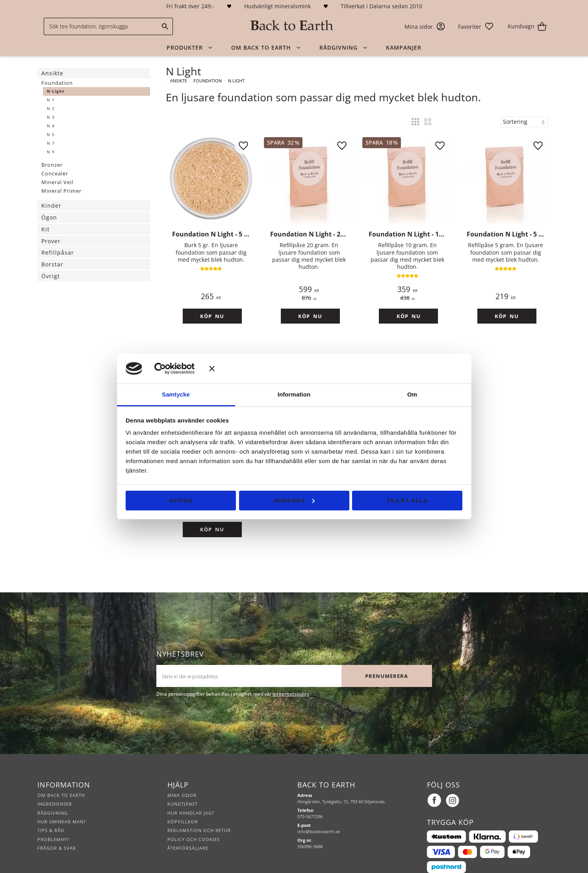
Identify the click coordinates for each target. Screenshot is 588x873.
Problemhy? (53, 820)
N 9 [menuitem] (51, 152)
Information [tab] (294, 394)
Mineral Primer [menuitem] (61, 191)
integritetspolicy (291, 675)
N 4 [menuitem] (51, 126)
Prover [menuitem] (51, 241)
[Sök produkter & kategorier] (109, 26)
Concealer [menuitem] (55, 173)
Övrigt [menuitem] (51, 276)
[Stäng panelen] (336, 369)
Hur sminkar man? (62, 803)
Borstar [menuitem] (52, 264)
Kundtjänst (183, 785)
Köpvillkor (183, 803)
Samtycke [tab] (176, 394)
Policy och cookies (194, 820)
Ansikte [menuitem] (52, 73)
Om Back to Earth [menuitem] (261, 47)
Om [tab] (412, 394)
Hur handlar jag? (191, 794)
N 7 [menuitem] (51, 143)
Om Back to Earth (61, 776)
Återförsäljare (188, 829)
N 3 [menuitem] (51, 117)
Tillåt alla (407, 500)
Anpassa (294, 500)
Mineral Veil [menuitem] (57, 182)
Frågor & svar (57, 829)
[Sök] (165, 26)
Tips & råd (51, 811)
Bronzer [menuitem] (52, 165)
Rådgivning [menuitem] (339, 47)
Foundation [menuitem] (57, 83)
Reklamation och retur (199, 811)
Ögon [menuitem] (49, 217)
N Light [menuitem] (56, 91)
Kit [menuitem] (45, 229)
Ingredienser (55, 785)
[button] (476, 26)
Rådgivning (53, 794)
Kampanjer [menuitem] (404, 47)
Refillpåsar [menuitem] (58, 252)
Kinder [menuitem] (51, 206)
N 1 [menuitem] (51, 100)
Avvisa (181, 500)
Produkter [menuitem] (185, 47)
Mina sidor (182, 776)
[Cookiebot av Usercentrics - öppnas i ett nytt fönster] (172, 369)
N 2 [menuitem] (51, 109)
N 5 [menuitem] (51, 135)
